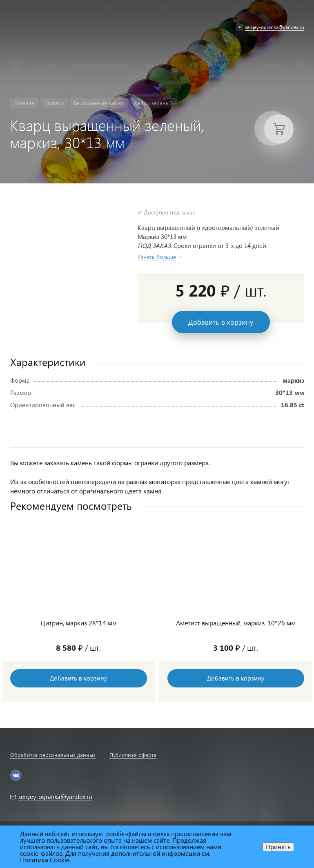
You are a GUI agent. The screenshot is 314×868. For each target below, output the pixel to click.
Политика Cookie (45, 860)
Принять (278, 847)
